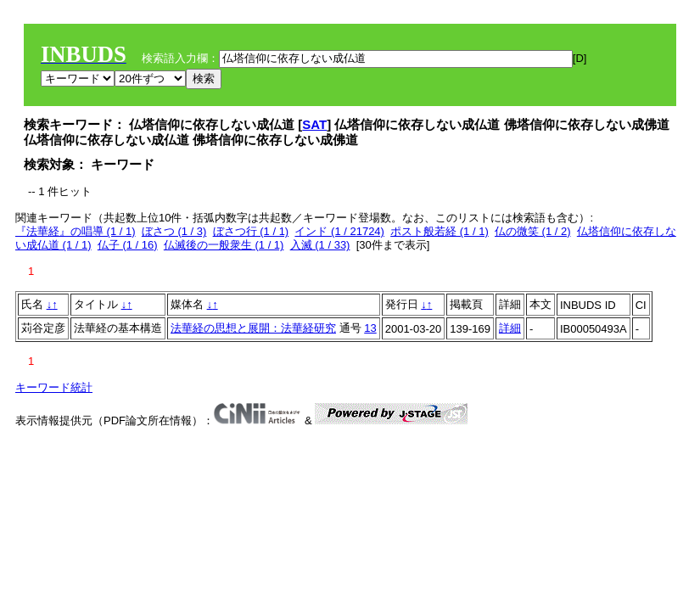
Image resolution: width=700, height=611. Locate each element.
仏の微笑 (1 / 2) (533, 231)
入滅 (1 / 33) (320, 245)
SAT (314, 124)
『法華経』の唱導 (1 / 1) (76, 231)
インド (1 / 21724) (339, 231)
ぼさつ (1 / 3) (174, 231)
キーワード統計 (54, 387)
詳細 (510, 328)
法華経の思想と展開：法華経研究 (253, 328)
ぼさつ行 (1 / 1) (251, 231)
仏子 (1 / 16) (128, 245)
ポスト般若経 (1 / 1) (440, 231)
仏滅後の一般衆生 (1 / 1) (224, 245)
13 (370, 328)
